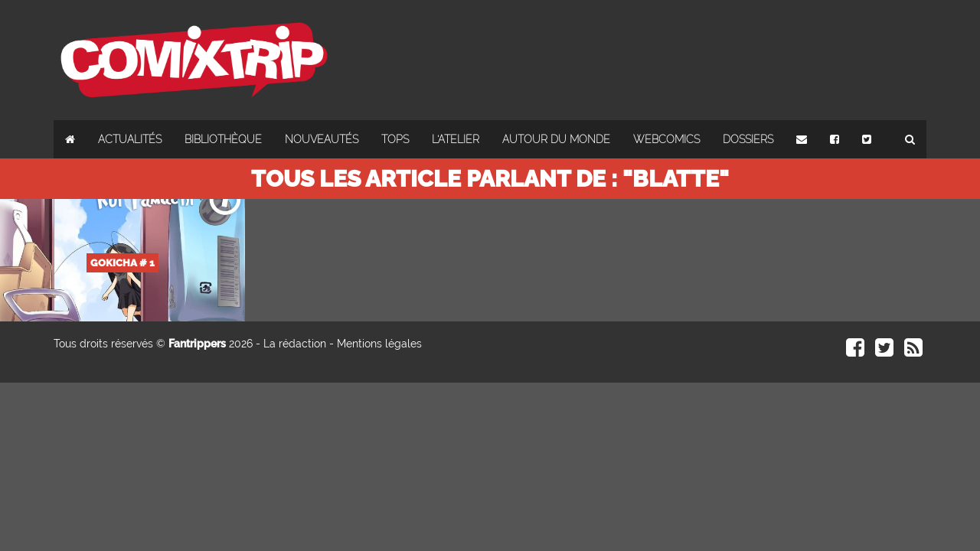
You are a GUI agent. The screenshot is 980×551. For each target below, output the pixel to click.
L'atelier (456, 139)
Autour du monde (556, 139)
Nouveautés (322, 139)
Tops (395, 139)
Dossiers (748, 139)
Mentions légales (379, 344)
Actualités (130, 139)
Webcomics (666, 139)
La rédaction (295, 344)
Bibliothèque (223, 139)
